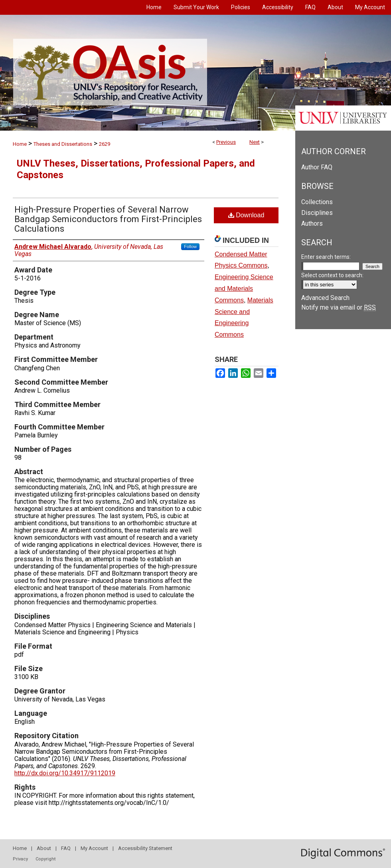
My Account (94, 848)
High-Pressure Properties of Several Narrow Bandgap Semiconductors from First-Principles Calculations (108, 219)
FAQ (66, 848)
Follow (190, 246)
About (44, 848)
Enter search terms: (326, 257)
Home (20, 144)
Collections (317, 202)
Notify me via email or (339, 307)
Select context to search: (332, 275)
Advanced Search (325, 298)
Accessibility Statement (145, 848)
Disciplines (317, 213)
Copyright (45, 859)
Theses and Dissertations (63, 144)
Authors (312, 223)
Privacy (20, 859)
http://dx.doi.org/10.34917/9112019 (65, 773)
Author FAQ (317, 167)
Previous (226, 142)
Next (255, 142)
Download (246, 215)
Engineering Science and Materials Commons (244, 289)
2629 (105, 144)
